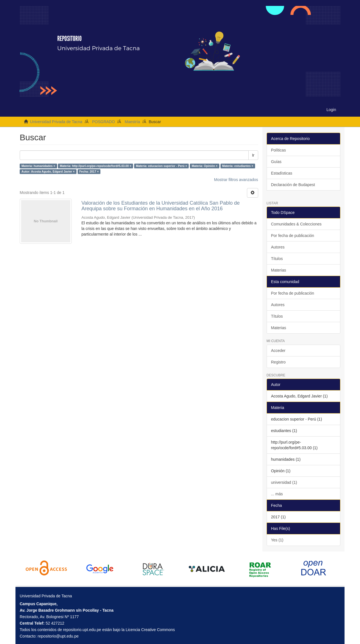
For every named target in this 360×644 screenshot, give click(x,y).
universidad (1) (284, 482)
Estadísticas (282, 173)
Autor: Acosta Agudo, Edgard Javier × (48, 171)
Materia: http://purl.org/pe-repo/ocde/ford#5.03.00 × (96, 166)
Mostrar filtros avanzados (236, 180)
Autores (278, 247)
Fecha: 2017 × (89, 171)
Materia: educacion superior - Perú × (161, 166)
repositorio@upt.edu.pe (58, 636)
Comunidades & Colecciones (296, 224)
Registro (278, 362)
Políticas (279, 150)
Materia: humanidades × (38, 166)
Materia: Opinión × (205, 166)
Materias (279, 270)
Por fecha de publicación (293, 236)
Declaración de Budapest (293, 185)
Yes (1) (277, 540)
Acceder (278, 351)
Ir (253, 155)
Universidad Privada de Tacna (56, 122)
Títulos (277, 259)
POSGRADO (103, 122)
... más (277, 494)
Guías (276, 162)
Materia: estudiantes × (238, 166)
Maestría (132, 122)
